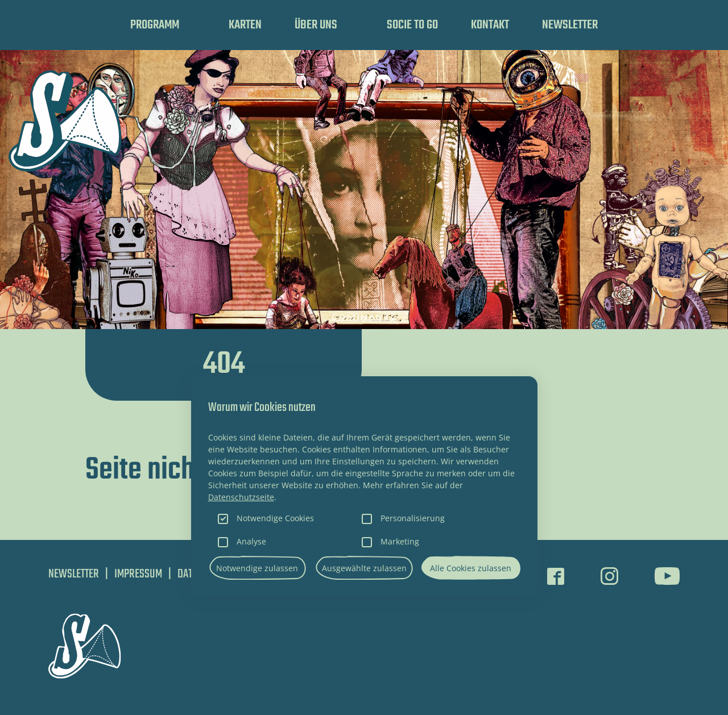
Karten (245, 25)
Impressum (138, 574)
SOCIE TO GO (412, 25)
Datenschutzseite (241, 497)
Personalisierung (413, 518)
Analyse (251, 541)
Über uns (316, 25)
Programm (155, 25)
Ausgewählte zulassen (364, 568)
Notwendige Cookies (275, 518)
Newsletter (570, 25)
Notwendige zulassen (257, 568)
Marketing (400, 541)
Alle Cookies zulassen (471, 568)
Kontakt (490, 25)
